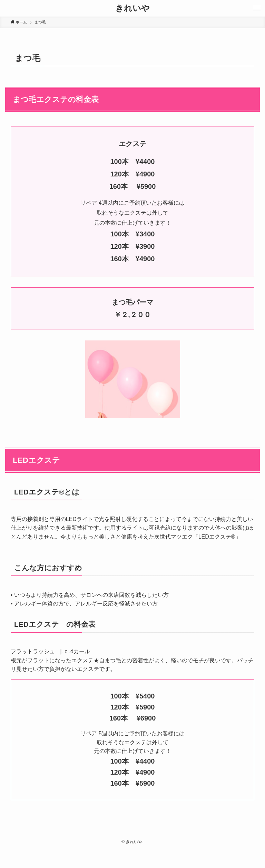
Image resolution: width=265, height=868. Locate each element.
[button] (257, 8)
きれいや (132, 8)
